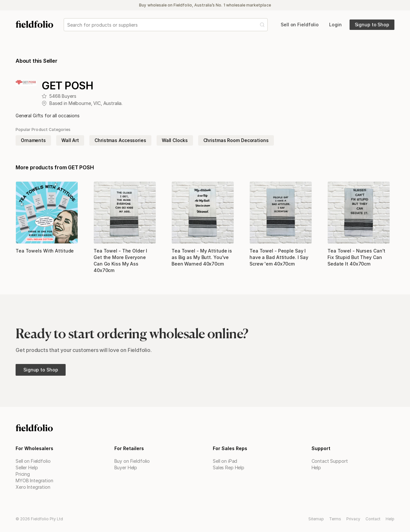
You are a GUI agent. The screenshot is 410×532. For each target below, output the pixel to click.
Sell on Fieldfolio (33, 461)
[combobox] (68, 25)
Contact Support (330, 461)
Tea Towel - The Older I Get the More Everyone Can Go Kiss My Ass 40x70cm (120, 260)
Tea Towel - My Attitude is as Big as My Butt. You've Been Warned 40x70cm (202, 257)
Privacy (353, 519)
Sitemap (316, 519)
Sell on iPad (225, 461)
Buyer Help (126, 467)
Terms (335, 519)
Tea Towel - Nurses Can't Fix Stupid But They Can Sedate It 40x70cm (356, 257)
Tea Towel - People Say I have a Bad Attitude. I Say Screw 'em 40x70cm (279, 257)
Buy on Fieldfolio (132, 461)
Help (316, 467)
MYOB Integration (34, 480)
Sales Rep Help (229, 467)
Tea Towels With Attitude (45, 251)
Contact (373, 519)
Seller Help (27, 467)
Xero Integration (33, 487)
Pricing (23, 474)
